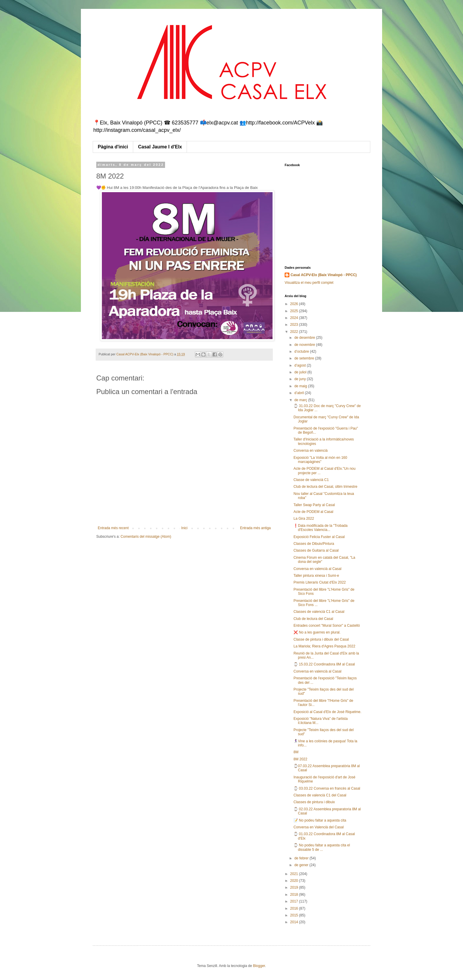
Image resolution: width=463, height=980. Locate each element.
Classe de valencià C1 (311, 480)
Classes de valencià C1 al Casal (319, 612)
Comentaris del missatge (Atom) (146, 537)
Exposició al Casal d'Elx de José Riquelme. (327, 712)
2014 (295, 922)
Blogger (259, 966)
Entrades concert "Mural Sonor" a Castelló (327, 626)
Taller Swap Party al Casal (314, 505)
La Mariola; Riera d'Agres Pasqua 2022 (324, 646)
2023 (295, 325)
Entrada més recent (113, 528)
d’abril (300, 393)
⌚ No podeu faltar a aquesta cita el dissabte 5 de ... (322, 847)
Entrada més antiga (255, 528)
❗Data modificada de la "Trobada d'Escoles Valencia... (321, 528)
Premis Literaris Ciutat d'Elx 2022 (320, 582)
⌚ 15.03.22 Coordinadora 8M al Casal (324, 664)
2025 (295, 311)
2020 (295, 881)
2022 (295, 332)
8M (296, 752)
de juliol (301, 372)
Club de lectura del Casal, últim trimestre (325, 487)
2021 (295, 874)
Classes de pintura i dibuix (314, 802)
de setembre (305, 358)
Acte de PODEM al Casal (313, 512)
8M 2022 (300, 759)
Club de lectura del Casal (313, 619)
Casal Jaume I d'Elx (160, 147)
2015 (295, 915)
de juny (301, 379)
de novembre (305, 345)
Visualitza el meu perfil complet (309, 283)
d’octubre (302, 351)
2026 (295, 304)
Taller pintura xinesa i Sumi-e (316, 576)
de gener (302, 865)
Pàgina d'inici (113, 147)
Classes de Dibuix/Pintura (314, 544)
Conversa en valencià (310, 451)
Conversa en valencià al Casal (317, 569)
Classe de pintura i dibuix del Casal (321, 639)
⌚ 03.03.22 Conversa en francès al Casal (327, 788)
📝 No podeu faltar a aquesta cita (320, 820)
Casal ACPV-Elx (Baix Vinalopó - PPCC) (324, 275)
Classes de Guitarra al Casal (316, 550)
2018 (295, 895)
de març (301, 400)
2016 (295, 908)
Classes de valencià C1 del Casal (320, 795)
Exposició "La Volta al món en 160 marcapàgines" (320, 460)
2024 (295, 318)
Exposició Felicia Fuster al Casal (319, 537)
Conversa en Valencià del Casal (319, 827)
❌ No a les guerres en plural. (317, 632)
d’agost (301, 365)
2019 (295, 887)
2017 (295, 901)
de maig (301, 386)
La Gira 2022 (304, 519)
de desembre (305, 338)
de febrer (302, 858)
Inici (184, 528)
